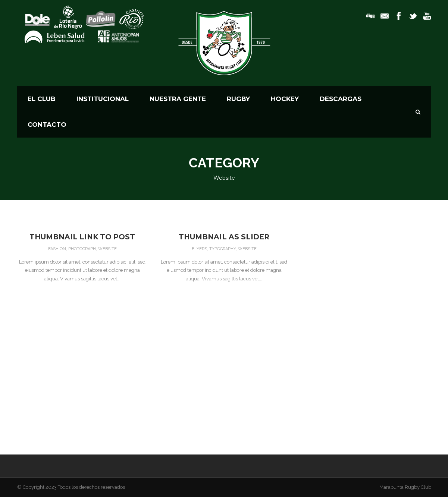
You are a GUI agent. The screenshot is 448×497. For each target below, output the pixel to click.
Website (107, 249)
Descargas (341, 99)
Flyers (199, 249)
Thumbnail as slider (224, 237)
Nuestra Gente (178, 99)
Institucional (103, 99)
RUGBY (238, 99)
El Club (42, 99)
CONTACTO (47, 125)
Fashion (57, 249)
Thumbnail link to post (82, 237)
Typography (223, 249)
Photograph (82, 249)
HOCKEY (285, 99)
